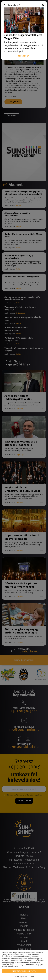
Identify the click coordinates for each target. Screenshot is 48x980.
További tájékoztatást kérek (24, 977)
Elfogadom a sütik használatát (24, 971)
